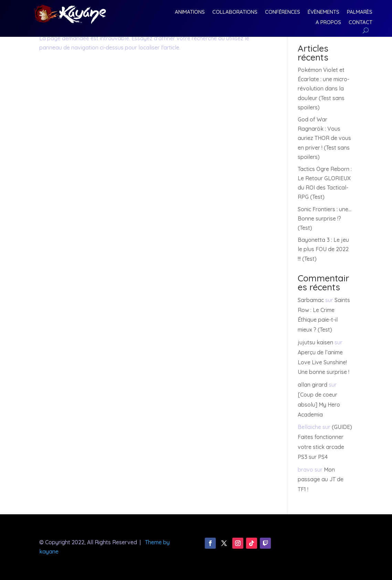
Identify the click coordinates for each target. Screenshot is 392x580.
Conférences (283, 12)
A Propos (328, 23)
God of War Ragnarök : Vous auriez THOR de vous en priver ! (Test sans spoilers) (324, 138)
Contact (361, 23)
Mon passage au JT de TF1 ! (321, 480)
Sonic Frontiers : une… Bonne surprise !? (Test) (325, 218)
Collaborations (235, 12)
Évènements (324, 12)
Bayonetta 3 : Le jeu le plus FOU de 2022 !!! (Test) (323, 249)
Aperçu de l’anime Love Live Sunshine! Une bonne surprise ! (324, 362)
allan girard (312, 385)
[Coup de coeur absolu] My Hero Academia (319, 405)
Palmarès (360, 12)
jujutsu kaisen (315, 342)
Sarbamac (311, 300)
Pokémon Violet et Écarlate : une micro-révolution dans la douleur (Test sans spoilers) (324, 89)
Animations (190, 12)
